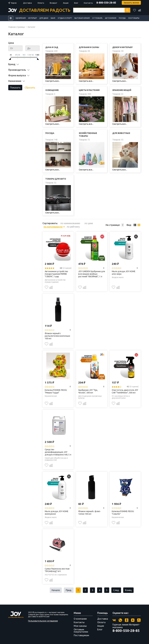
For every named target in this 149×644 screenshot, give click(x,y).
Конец (128, 590)
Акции (66, 3)
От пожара (97, 18)
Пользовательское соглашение (43, 621)
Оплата (41, 3)
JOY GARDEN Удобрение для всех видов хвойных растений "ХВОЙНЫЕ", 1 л (92, 274)
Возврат (54, 3)
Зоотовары (134, 18)
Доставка (27, 3)
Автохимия (111, 18)
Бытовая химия (82, 18)
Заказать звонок (131, 3)
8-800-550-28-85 (106, 3)
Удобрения (21, 18)
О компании (80, 619)
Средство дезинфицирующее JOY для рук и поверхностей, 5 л (58, 452)
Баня (53, 18)
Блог (76, 3)
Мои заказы (80, 626)
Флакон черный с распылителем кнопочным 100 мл (57, 336)
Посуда (122, 18)
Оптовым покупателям (81, 631)
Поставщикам (81, 635)
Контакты (88, 3)
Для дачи (44, 18)
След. (116, 590)
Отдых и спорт (65, 18)
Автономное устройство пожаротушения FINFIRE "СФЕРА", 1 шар (56, 274)
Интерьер (33, 18)
